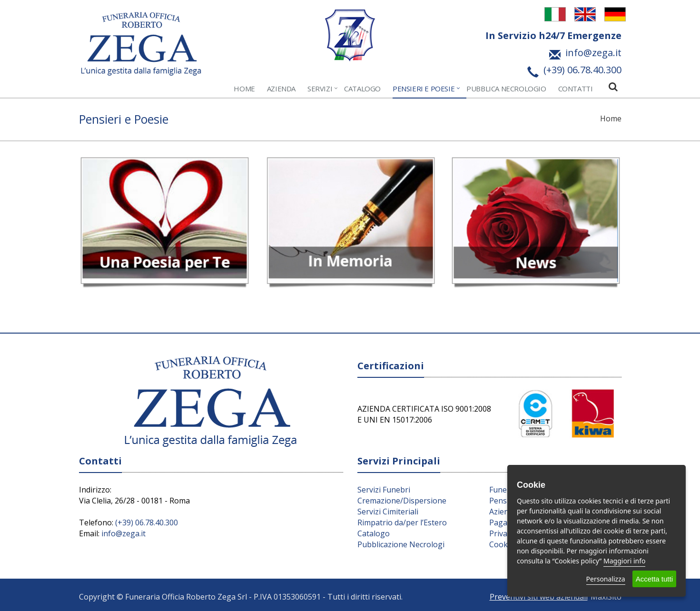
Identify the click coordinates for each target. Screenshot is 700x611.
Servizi (320, 89)
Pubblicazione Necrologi (401, 544)
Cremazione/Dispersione (402, 501)
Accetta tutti (654, 579)
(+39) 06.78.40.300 (147, 522)
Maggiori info (624, 561)
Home (244, 89)
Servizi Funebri (384, 490)
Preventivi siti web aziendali (539, 597)
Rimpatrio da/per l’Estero (402, 522)
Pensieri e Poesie (424, 89)
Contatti (576, 89)
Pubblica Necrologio (506, 89)
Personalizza (606, 579)
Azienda (281, 89)
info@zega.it (123, 533)
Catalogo (362, 89)
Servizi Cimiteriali (388, 512)
